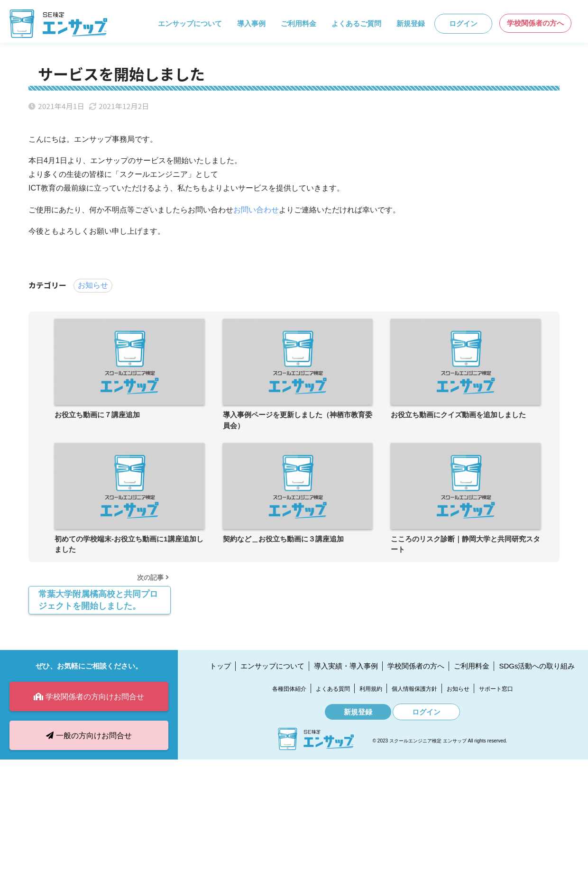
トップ (220, 666)
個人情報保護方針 (414, 689)
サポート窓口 (496, 689)
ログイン (463, 23)
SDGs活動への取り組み (537, 666)
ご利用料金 (299, 23)
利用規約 (371, 689)
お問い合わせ (256, 210)
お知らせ (93, 285)
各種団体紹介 (289, 689)
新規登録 (411, 23)
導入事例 (251, 23)
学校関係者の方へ (535, 23)
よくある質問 (333, 689)
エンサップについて (190, 23)
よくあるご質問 (356, 23)
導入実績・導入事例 (346, 666)
